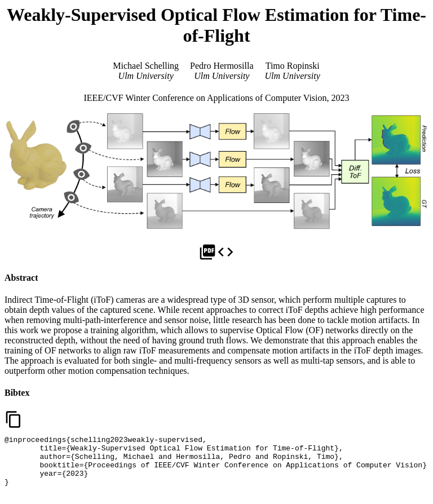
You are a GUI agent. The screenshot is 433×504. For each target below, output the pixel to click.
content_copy (14, 419)
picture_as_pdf (207, 252)
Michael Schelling (146, 66)
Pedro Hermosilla (222, 66)
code (226, 252)
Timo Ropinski (293, 66)
